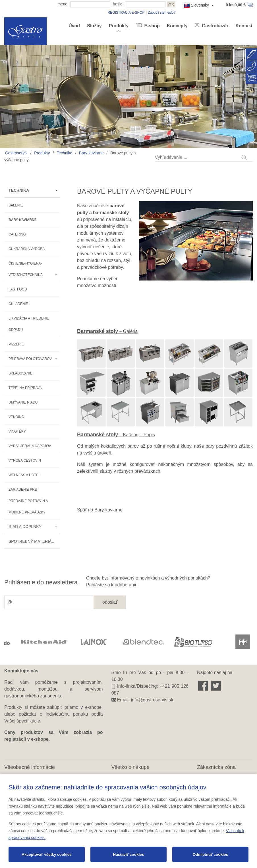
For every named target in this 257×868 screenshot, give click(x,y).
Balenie (16, 205)
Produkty (119, 26)
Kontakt (244, 26)
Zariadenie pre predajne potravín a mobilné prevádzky (28, 501)
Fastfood (18, 289)
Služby (94, 26)
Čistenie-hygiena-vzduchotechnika (26, 269)
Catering (17, 234)
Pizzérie (16, 344)
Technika (64, 153)
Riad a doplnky (25, 527)
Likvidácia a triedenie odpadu (29, 324)
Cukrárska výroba (27, 249)
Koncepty (177, 26)
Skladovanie (20, 373)
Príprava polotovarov (30, 359)
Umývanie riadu (23, 402)
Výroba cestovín (25, 460)
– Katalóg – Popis (116, 435)
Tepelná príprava (25, 388)
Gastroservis (16, 153)
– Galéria (107, 331)
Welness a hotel (24, 475)
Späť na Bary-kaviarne (100, 510)
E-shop (151, 26)
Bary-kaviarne (91, 153)
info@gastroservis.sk (152, 700)
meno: (63, 4)
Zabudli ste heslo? (162, 13)
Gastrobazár (215, 26)
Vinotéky (17, 431)
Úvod (74, 26)
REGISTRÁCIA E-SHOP (126, 13)
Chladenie (18, 304)
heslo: (118, 4)
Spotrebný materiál (31, 541)
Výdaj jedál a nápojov (30, 446)
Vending (16, 417)
